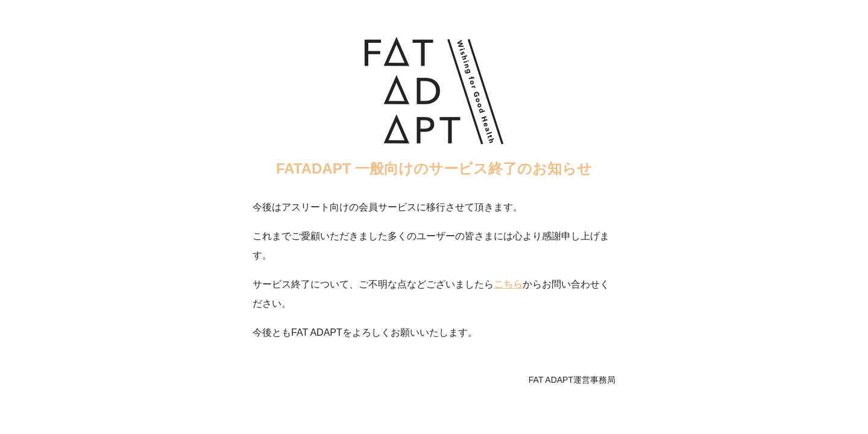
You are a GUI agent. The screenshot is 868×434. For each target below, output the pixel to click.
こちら (508, 284)
